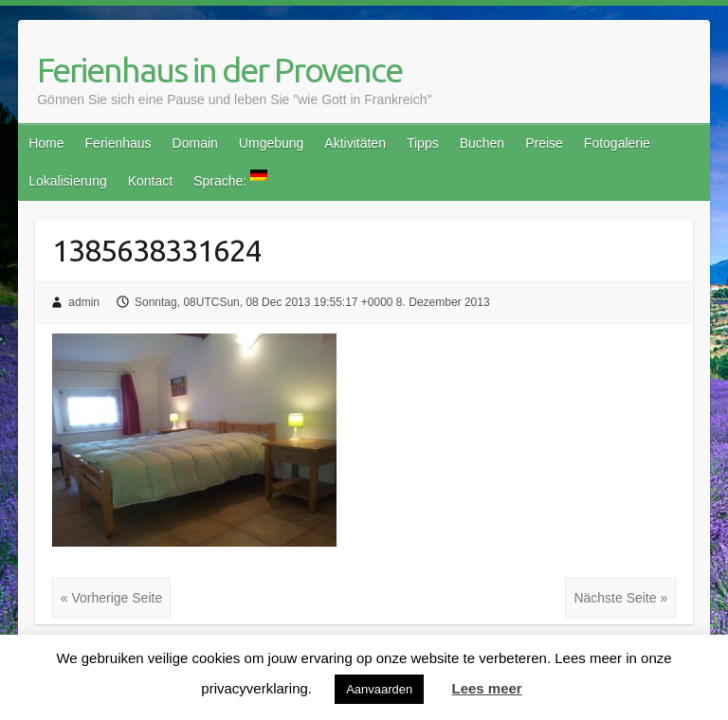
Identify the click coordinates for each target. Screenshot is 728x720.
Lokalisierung (68, 181)
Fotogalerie (617, 143)
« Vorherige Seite (111, 598)
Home (46, 143)
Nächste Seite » (620, 598)
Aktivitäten (355, 143)
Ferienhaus (118, 143)
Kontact (150, 181)
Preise (544, 143)
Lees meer (486, 688)
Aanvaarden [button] (379, 689)
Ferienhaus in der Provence (219, 70)
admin (84, 302)
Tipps (423, 143)
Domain (195, 143)
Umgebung (272, 143)
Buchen (482, 143)
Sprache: (230, 179)
